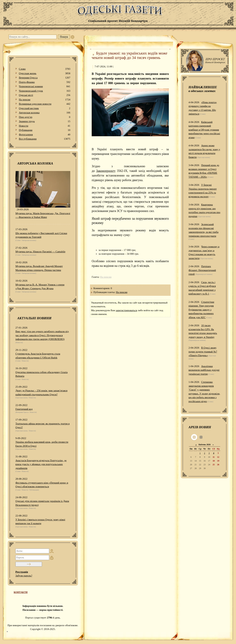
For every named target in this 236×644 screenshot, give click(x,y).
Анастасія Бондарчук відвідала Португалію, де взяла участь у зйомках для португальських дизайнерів (41, 464)
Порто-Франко (45, 82)
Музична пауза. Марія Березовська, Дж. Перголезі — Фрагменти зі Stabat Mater (43, 215)
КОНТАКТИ (21, 592)
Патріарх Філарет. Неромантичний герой (202, 270)
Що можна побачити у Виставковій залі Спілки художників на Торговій (41, 235)
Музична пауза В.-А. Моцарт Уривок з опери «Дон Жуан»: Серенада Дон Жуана (40, 287)
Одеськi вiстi (45, 95)
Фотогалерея (45, 135)
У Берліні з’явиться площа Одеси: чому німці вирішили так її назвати (40, 522)
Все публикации (45, 139)
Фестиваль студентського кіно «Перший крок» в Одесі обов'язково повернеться (42, 485)
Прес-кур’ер (45, 117)
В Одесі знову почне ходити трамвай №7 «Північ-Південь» (203, 352)
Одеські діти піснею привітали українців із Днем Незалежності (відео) (42, 503)
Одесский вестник (45, 108)
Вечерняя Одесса (45, 78)
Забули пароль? (24, 576)
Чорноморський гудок (45, 91)
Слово (45, 69)
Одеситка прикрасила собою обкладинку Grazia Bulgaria (41, 374)
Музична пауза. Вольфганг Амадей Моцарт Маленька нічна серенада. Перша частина (39, 268)
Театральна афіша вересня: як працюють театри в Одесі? (43, 426)
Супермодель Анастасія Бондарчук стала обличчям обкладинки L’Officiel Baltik (38, 356)
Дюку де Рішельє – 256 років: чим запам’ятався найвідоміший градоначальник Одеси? (41, 393)
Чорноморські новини (45, 86)
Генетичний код (24, 409)
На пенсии (45, 100)
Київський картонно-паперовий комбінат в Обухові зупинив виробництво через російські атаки (204, 130)
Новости (45, 126)
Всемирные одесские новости (45, 104)
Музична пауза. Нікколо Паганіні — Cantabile (40, 252)
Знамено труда (45, 121)
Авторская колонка (45, 113)
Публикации (45, 130)
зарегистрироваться (126, 310)
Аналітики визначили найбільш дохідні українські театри (204, 370)
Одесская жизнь (45, 73)
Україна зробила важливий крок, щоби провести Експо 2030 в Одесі (42, 444)
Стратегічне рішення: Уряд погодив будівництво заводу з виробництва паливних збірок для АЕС (201, 310)
